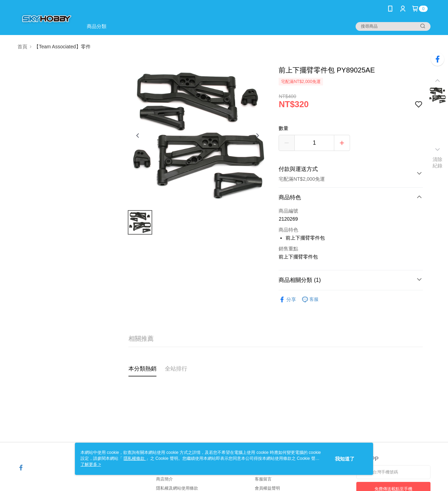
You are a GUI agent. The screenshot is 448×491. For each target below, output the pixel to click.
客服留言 (263, 479)
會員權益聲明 (267, 488)
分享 (287, 300)
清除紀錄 (438, 162)
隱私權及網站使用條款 (177, 488)
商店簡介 (164, 479)
